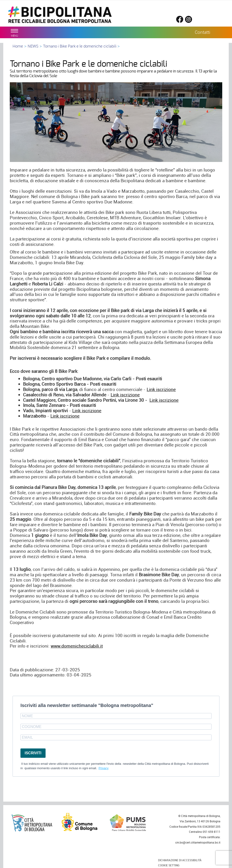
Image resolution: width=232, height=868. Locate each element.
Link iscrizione (161, 389)
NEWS (33, 46)
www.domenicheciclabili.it (77, 646)
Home (18, 46)
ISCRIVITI (33, 753)
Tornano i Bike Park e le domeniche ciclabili (80, 46)
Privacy (104, 768)
